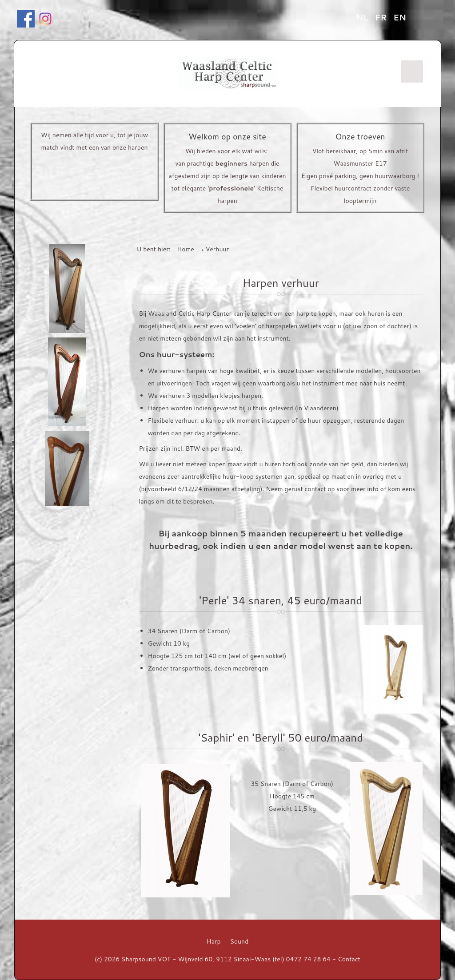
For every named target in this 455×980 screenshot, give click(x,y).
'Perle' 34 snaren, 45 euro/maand (281, 600)
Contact (349, 959)
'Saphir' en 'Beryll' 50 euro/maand (281, 738)
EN (400, 17)
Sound (239, 941)
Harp (214, 941)
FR (382, 17)
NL (363, 17)
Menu (412, 71)
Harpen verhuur (281, 283)
